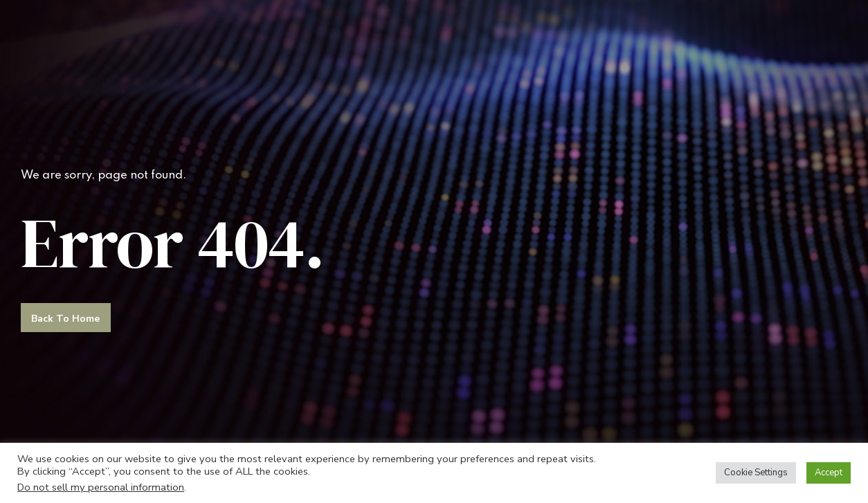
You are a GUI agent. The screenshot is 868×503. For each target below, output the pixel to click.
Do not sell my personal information (101, 487)
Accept (829, 473)
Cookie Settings (756, 473)
